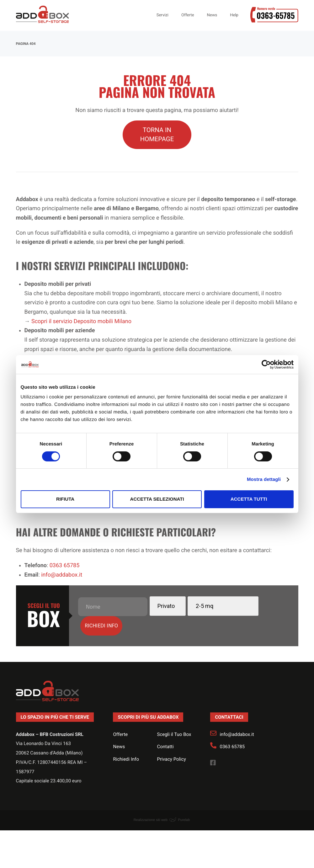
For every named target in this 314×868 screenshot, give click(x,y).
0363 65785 (232, 727)
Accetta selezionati (157, 499)
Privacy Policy (171, 739)
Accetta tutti (249, 499)
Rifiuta (65, 499)
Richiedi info (266, 605)
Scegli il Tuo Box (174, 715)
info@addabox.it (237, 715)
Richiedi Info (126, 739)
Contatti (165, 727)
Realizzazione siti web (151, 800)
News (119, 727)
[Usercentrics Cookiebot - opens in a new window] (266, 364)
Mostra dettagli (264, 479)
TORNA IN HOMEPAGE (157, 135)
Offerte (120, 715)
